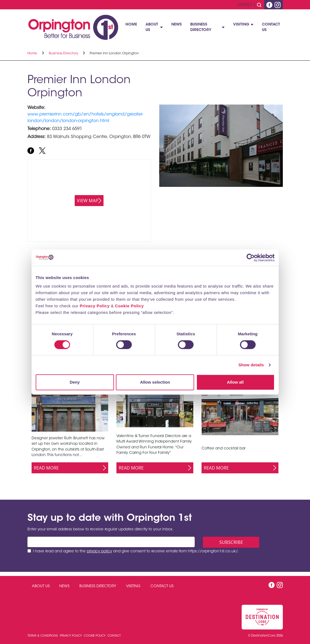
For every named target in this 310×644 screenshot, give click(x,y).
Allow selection (155, 382)
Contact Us (271, 27)
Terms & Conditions (43, 636)
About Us (152, 27)
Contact (245, 5)
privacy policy (99, 552)
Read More (46, 468)
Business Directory (201, 27)
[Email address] (111, 542)
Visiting (241, 25)
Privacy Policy (95, 306)
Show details (251, 365)
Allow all (235, 382)
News (177, 25)
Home (131, 25)
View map (88, 201)
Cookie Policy (129, 306)
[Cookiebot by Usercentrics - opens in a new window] (251, 258)
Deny (75, 382)
